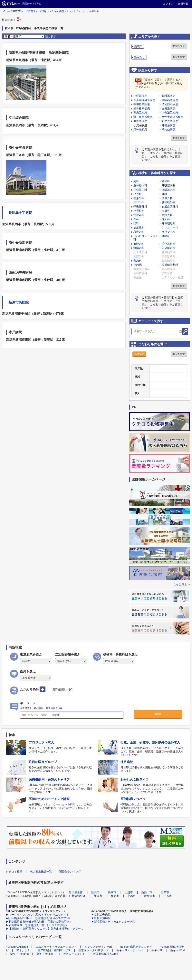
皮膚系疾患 (168, 108)
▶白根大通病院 (101, 918)
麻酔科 (166, 236)
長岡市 (112, 892)
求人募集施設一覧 (41, 872)
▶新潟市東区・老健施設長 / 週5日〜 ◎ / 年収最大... (38, 925)
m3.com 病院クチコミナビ (136, 947)
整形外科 (139, 198)
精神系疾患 (140, 129)
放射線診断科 (170, 265)
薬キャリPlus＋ (46, 954)
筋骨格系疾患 (142, 108)
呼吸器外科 (140, 207)
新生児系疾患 (170, 121)
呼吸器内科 (168, 185)
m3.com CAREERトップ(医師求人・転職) (24, 11)
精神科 (166, 181)
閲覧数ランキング (70, 872)
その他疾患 (168, 129)
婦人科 (166, 219)
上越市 (129, 892)
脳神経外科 (168, 202)
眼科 (136, 223)
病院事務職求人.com (105, 954)
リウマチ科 (168, 232)
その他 (138, 265)
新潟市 (95, 892)
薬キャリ (157, 950)
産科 (136, 219)
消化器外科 (168, 244)
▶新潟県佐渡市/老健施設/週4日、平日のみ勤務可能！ (39, 922)
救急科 (138, 261)
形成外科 (167, 198)
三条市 (165, 892)
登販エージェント (74, 954)
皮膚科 (166, 211)
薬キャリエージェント (130, 950)
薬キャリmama (19, 954)
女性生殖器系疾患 (173, 117)
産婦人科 (167, 215)
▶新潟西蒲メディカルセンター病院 (113, 922)
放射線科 (139, 228)
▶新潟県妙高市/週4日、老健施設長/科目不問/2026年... (39, 918)
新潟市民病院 (19, 302)
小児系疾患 (140, 125)
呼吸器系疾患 (170, 100)
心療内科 (139, 232)
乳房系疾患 (140, 113)
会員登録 (183, 4)
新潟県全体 (76, 892)
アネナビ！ (23, 950)
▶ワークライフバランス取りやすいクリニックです (37, 915)
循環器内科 (168, 190)
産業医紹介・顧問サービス (54, 950)
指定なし (140, 57)
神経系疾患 (140, 96)
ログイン (168, 4)
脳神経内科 (140, 185)
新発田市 (147, 892)
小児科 (138, 194)
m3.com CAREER (17, 947)
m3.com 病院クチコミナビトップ (68, 11)
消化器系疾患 (170, 104)
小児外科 (139, 211)
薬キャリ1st (178, 950)
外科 (164, 194)
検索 (158, 714)
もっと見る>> (182, 584)
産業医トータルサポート (93, 950)
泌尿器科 (139, 215)
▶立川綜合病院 (101, 915)
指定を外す (179, 46)
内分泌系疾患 (170, 113)
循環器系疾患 (142, 104)
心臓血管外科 (170, 207)
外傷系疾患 (168, 125)
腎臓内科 (139, 248)
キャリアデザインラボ (98, 947)
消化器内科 (140, 190)
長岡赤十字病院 (20, 213)
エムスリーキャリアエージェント (56, 947)
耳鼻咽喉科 (168, 223)
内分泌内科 (168, 248)
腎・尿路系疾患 (143, 117)
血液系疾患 (140, 121)
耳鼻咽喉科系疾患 (144, 100)
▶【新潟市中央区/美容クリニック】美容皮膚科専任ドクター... (44, 929)
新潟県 (138, 46)
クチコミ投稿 (14, 872)
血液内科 (139, 244)
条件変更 (139, 354)
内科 (136, 181)
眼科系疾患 (168, 96)
